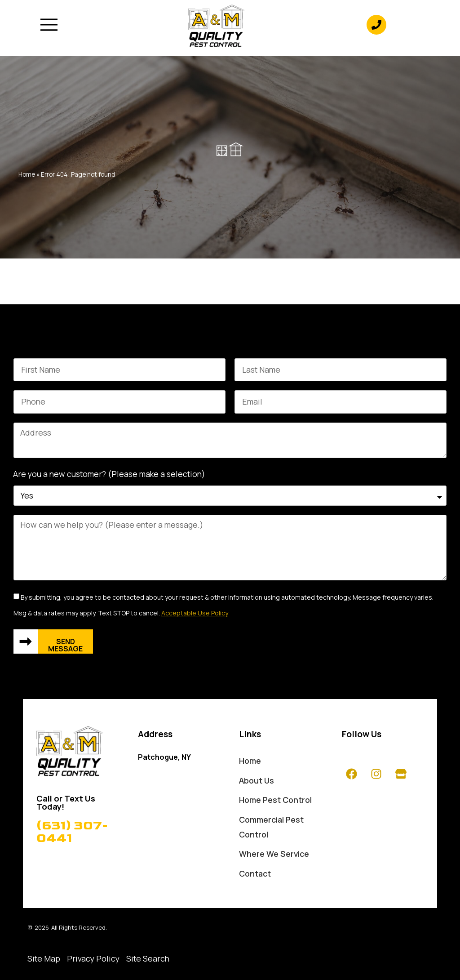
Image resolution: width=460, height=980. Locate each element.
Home (27, 174)
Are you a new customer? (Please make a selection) (109, 474)
